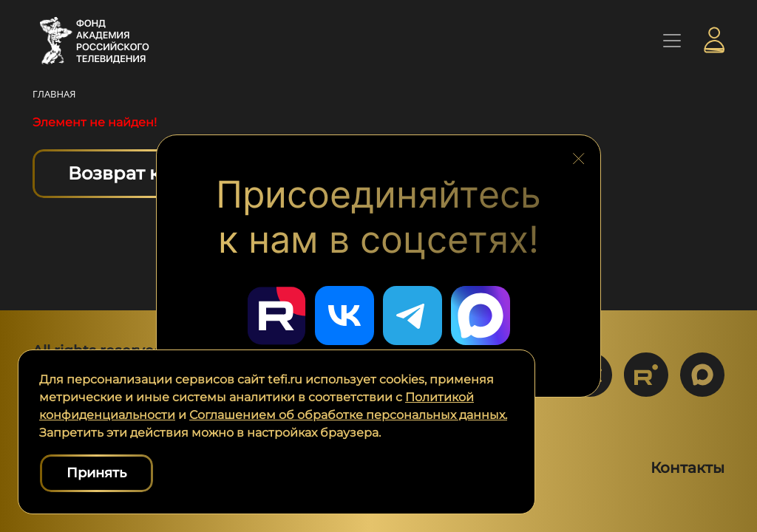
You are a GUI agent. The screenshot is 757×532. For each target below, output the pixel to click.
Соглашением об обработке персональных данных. (348, 415)
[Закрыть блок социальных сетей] (579, 155)
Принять (96, 473)
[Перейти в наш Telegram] (413, 316)
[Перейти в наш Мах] (481, 316)
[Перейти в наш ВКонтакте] (344, 316)
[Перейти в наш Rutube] (276, 316)
